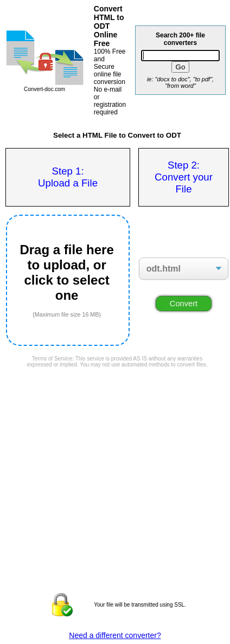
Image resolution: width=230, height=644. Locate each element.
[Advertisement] (117, 402)
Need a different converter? (115, 635)
